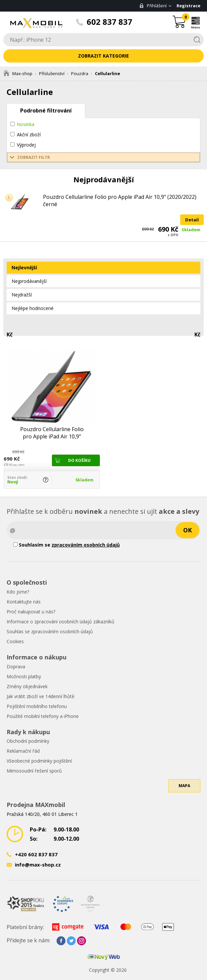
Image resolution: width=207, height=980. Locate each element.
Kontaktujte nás (24, 602)
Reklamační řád (23, 751)
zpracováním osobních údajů (86, 545)
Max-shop (18, 73)
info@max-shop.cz (38, 865)
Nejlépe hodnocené (33, 308)
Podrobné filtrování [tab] (46, 111)
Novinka (26, 124)
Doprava (16, 667)
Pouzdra (80, 73)
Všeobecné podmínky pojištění (39, 761)
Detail (192, 220)
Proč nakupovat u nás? (31, 612)
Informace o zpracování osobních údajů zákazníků (61, 622)
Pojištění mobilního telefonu (37, 706)
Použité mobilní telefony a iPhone (43, 716)
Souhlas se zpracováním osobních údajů (50, 631)
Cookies (15, 641)
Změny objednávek (27, 686)
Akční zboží (29, 134)
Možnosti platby (24, 676)
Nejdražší (22, 295)
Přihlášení (153, 6)
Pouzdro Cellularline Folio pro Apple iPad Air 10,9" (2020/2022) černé (120, 200)
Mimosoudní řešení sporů (34, 771)
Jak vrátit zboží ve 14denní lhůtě (41, 696)
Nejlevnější (24, 267)
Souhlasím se (66, 545)
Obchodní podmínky (28, 741)
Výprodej (26, 145)
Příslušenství (52, 73)
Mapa (184, 786)
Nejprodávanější (29, 281)
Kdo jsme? (18, 592)
